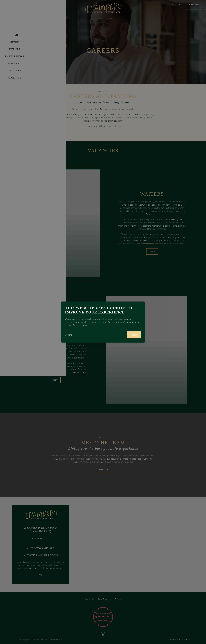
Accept (134, 335)
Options (69, 335)
